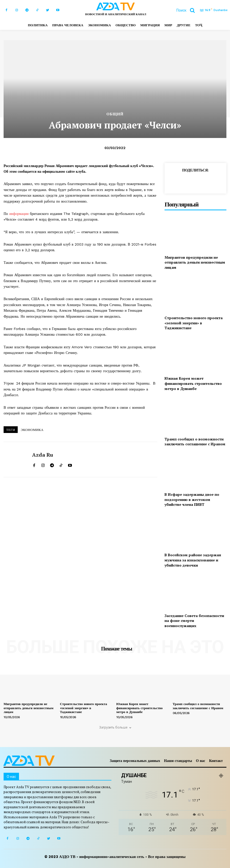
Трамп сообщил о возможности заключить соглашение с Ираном (195, 442)
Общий (115, 114)
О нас (200, 761)
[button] (188, 10)
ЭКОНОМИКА (32, 430)
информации (19, 214)
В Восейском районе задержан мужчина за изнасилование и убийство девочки (193, 560)
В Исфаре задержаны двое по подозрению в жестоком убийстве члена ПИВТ (192, 499)
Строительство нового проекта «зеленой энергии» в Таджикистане (194, 323)
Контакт (216, 761)
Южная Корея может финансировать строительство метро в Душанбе (193, 383)
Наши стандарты (178, 761)
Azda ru (43, 455)
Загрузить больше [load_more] (115, 727)
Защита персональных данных (135, 761)
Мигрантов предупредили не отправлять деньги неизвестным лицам (195, 262)
